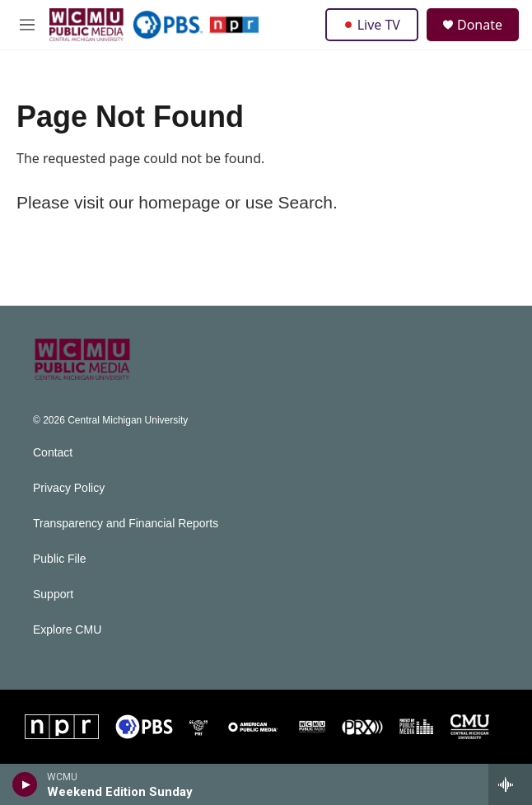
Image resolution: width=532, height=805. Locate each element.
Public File (60, 559)
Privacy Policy (69, 488)
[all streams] (510, 784)
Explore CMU (67, 630)
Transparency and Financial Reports (126, 524)
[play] (25, 784)
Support (53, 594)
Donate (480, 25)
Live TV (372, 25)
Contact (53, 453)
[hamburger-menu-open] (27, 25)
